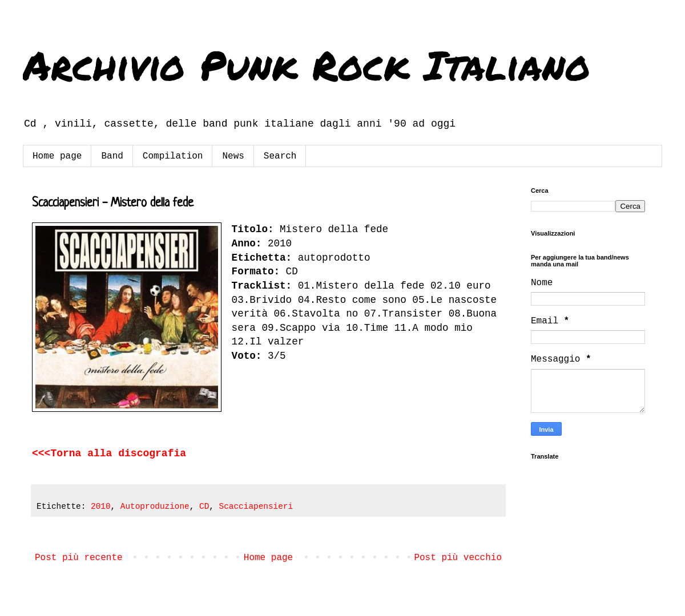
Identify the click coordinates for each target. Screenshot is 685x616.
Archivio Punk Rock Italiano (307, 64)
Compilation (173, 156)
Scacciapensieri (256, 506)
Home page (57, 156)
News (233, 156)
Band (112, 156)
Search (280, 156)
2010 (101, 506)
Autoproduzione (155, 506)
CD (204, 506)
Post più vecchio (458, 558)
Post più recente (79, 558)
